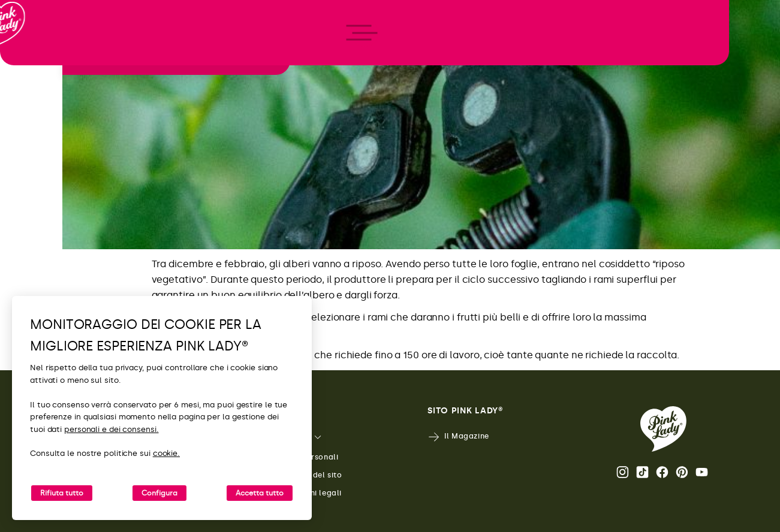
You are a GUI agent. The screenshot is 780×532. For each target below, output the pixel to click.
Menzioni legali (304, 493)
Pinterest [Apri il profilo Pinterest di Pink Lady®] (682, 472)
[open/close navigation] (31, 266)
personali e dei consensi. (112, 429)
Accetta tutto (260, 493)
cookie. (166, 453)
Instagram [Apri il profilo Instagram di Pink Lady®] (623, 472)
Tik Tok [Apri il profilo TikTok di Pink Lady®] (642, 472)
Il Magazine (458, 437)
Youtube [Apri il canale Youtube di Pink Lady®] (702, 472)
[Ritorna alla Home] (31, 59)
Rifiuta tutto (62, 493)
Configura (159, 493)
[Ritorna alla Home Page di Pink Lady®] (663, 429)
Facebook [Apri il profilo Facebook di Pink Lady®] (662, 472)
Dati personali (302, 457)
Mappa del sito (304, 475)
